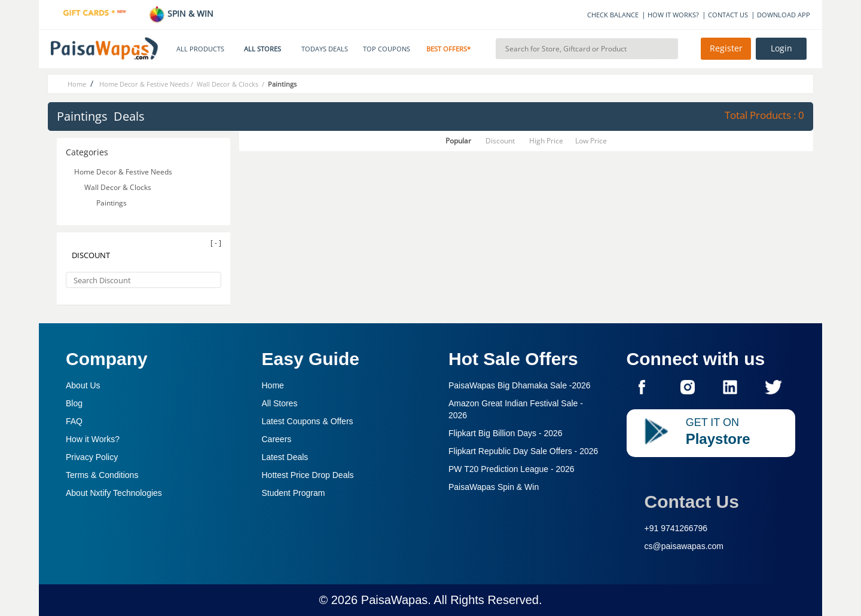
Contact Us (692, 502)
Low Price (591, 141)
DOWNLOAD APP (784, 15)
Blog (74, 403)
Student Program (294, 493)
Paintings (112, 203)
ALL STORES (262, 49)
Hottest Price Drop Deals (308, 475)
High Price (546, 141)
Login (781, 48)
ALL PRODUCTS (200, 49)
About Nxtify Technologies (114, 493)
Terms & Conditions (102, 475)
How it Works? (93, 439)
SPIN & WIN (181, 13)
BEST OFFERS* (448, 49)
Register (726, 48)
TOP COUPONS (387, 49)
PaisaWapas (395, 600)
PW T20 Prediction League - (512, 469)
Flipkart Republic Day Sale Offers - (523, 451)
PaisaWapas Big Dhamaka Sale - (520, 385)
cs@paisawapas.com (684, 546)
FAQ (74, 421)
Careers (277, 439)
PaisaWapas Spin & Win (494, 487)
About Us (83, 385)
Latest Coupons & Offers (308, 421)
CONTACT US (728, 15)
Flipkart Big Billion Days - (506, 433)
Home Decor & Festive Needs (122, 172)
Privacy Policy (92, 457)
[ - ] (216, 243)
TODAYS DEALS (325, 49)
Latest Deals (285, 457)
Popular (458, 141)
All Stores (280, 403)
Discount (500, 141)
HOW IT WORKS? (673, 15)
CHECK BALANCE (613, 15)
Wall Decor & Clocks (119, 187)
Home (273, 385)
